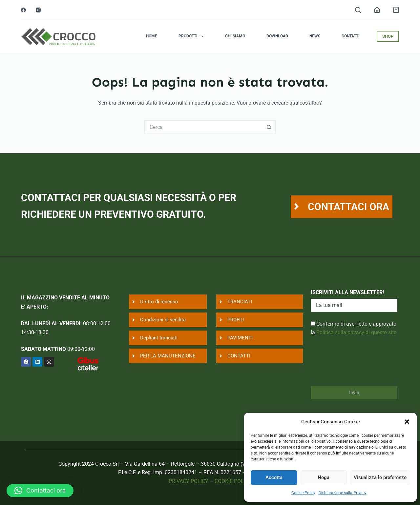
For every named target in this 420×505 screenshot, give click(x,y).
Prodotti (192, 36)
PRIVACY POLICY (189, 481)
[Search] (358, 10)
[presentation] (361, 365)
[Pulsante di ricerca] (269, 127)
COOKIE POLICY (233, 481)
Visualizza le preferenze (380, 477)
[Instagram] (38, 10)
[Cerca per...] (203, 127)
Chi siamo (235, 36)
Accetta (274, 477)
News (315, 36)
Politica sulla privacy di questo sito (357, 332)
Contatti (351, 36)
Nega (324, 477)
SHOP (388, 36)
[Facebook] (23, 10)
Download (277, 36)
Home (152, 36)
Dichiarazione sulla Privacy (343, 493)
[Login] (377, 10)
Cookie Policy (303, 493)
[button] (407, 422)
